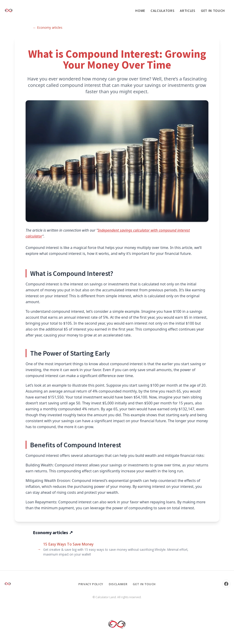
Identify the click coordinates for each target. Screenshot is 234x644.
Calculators (162, 11)
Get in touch (213, 11)
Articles (187, 11)
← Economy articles (48, 27)
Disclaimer (118, 584)
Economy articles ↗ (53, 532)
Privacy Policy (91, 584)
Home (140, 11)
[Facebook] (226, 584)
